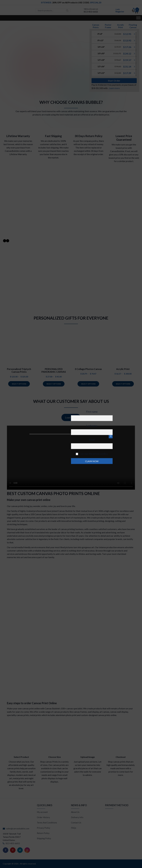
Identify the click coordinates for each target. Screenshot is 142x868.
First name (92, 412)
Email (92, 440)
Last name (92, 426)
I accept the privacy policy (92, 454)
